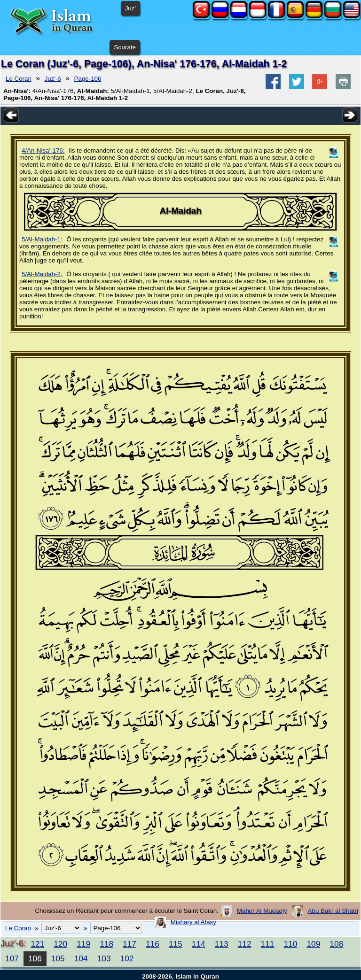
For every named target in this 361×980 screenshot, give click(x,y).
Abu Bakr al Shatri (333, 911)
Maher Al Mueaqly (262, 911)
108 (336, 944)
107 (12, 958)
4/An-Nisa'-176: (43, 150)
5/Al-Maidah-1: (42, 239)
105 (58, 958)
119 (83, 944)
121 (37, 944)
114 (199, 944)
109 (313, 944)
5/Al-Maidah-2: (42, 274)
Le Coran (19, 79)
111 (268, 944)
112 (245, 944)
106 (35, 958)
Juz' (130, 8)
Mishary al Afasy (193, 922)
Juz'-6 (53, 79)
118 (106, 944)
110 (291, 944)
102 (127, 958)
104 (81, 958)
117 (129, 944)
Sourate (125, 47)
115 (176, 944)
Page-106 (88, 79)
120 (60, 944)
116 (153, 944)
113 (222, 944)
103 (104, 958)
